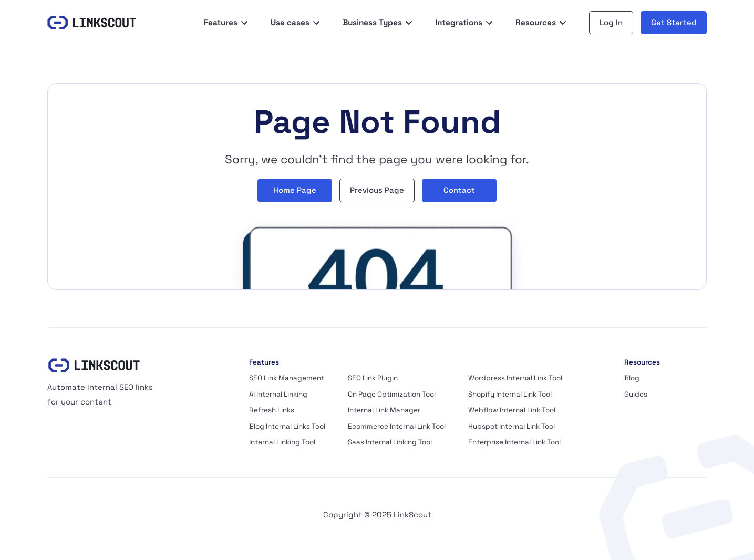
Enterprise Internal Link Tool (514, 442)
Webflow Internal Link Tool (512, 410)
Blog (632, 378)
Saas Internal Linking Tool (390, 442)
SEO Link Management (287, 378)
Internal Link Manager (384, 410)
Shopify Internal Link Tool (510, 395)
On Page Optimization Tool (392, 395)
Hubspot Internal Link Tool (512, 427)
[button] (226, 23)
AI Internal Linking (278, 395)
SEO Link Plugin (373, 378)
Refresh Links (272, 410)
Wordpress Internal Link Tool (515, 378)
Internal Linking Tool (282, 442)
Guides (636, 395)
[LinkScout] (92, 23)
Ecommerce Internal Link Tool (397, 427)
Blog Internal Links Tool (287, 427)
